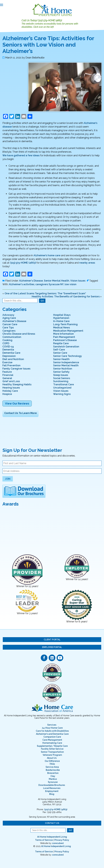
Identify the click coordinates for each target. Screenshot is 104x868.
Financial (8, 375)
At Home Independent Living (52, 837)
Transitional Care (64, 384)
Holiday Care (10, 391)
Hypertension (61, 318)
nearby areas (87, 263)
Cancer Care (10, 324)
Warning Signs (62, 394)
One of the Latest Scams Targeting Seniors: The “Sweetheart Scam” (45, 293)
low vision (71, 284)
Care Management (52, 740)
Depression (9, 356)
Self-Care (59, 350)
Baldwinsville (53, 770)
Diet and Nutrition (13, 359)
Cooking (7, 340)
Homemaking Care (52, 743)
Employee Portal (52, 647)
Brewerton (53, 773)
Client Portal (52, 640)
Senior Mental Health (57, 281)
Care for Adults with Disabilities (52, 731)
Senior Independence (66, 362)
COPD (6, 343)
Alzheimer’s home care (47, 255)
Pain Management (64, 337)
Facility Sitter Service (52, 749)
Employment (52, 791)
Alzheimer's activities (22, 284)
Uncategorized (62, 388)
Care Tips (8, 328)
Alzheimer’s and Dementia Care (52, 734)
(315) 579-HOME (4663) (50, 20)
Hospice (7, 394)
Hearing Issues (11, 388)
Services (52, 725)
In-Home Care (61, 321)
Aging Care (9, 318)
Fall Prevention (11, 365)
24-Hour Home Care (52, 728)
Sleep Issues (61, 375)
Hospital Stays (62, 315)
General (7, 378)
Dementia (8, 350)
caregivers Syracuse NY (49, 284)
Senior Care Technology (68, 356)
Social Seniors (62, 378)
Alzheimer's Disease (31, 281)
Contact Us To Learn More (21, 413)
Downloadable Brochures (52, 785)
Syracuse (53, 782)
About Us (52, 758)
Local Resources (52, 788)
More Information (64, 334)
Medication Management (68, 331)
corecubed (58, 843)
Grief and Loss (11, 381)
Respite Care (61, 343)
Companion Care (52, 737)
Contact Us (52, 823)
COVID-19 (8, 347)
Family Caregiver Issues (16, 369)
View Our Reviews (17, 403)
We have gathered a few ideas (21, 155)
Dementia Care (11, 353)
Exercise (7, 362)
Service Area (52, 767)
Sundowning (61, 381)
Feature (7, 372)
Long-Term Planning (65, 324)
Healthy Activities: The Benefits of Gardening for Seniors (66, 297)
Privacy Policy (62, 840)
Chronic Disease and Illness (19, 334)
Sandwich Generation (66, 347)
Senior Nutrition (63, 369)
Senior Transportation (52, 752)
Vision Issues (78, 281)
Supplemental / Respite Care (52, 746)
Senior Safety (61, 372)
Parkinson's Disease (65, 340)
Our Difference (52, 761)
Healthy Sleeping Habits (17, 384)
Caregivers (9, 331)
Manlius (53, 779)
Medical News (62, 328)
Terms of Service (44, 840)
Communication (12, 337)
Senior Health (61, 359)
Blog (52, 794)
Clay (53, 776)
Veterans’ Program (52, 755)
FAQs (52, 764)
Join (8, 479)
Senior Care (60, 353)
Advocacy (8, 315)
